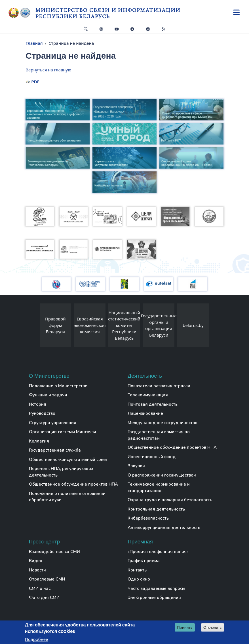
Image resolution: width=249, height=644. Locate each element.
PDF (35, 82)
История (38, 404)
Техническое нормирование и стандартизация (159, 487)
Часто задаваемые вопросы (156, 588)
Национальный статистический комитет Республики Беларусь (124, 325)
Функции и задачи (48, 395)
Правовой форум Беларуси (55, 325)
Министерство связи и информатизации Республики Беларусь (108, 13)
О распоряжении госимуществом (162, 475)
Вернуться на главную (48, 70)
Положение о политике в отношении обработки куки (67, 497)
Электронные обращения (154, 598)
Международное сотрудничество (163, 423)
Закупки (136, 466)
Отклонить (213, 628)
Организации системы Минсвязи (63, 432)
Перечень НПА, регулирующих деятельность (61, 472)
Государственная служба (55, 450)
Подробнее (37, 639)
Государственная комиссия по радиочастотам (159, 435)
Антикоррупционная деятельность (164, 528)
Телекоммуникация (148, 395)
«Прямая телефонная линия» (158, 552)
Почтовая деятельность (153, 404)
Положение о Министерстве (58, 386)
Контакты (138, 570)
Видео (36, 561)
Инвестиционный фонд (152, 457)
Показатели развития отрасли (159, 386)
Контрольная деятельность (156, 509)
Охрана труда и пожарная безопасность (170, 500)
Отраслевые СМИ (47, 579)
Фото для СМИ (44, 598)
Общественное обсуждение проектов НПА (73, 484)
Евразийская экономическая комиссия (90, 325)
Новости (37, 570)
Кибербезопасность (148, 518)
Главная (34, 43)
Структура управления (53, 423)
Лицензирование (145, 413)
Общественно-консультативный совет (68, 460)
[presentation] (34, 327)
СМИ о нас (40, 588)
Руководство (42, 413)
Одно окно (139, 579)
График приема (144, 561)
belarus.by (193, 325)
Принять (185, 628)
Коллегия (39, 441)
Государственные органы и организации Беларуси (159, 325)
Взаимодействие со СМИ (54, 552)
